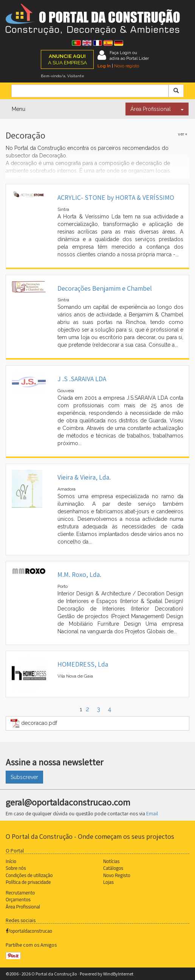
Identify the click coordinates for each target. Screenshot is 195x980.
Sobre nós (16, 868)
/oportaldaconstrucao (29, 931)
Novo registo (127, 66)
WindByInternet (118, 974)
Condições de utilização (29, 875)
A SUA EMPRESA (67, 59)
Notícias (111, 861)
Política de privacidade (28, 882)
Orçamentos (18, 899)
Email (152, 813)
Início (11, 861)
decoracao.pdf (34, 723)
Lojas (108, 882)
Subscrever (24, 777)
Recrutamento (20, 893)
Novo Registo (117, 875)
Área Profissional (151, 109)
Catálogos (113, 868)
